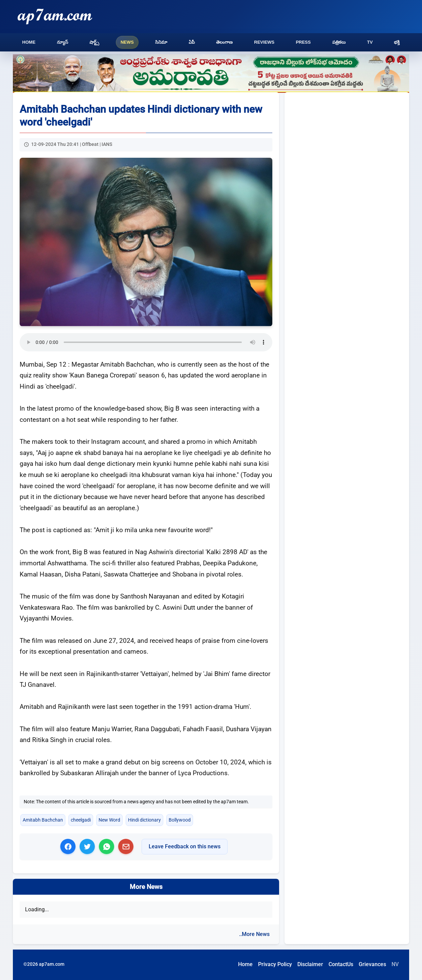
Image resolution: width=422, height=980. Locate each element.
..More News (254, 934)
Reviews (264, 42)
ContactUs (341, 964)
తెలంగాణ (224, 42)
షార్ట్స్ (94, 42)
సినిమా (161, 42)
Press (303, 42)
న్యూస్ (62, 42)
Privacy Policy (275, 964)
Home (29, 42)
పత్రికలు (339, 42)
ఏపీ (192, 42)
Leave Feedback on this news (185, 846)
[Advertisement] (347, 149)
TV (370, 42)
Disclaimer (310, 964)
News (127, 42)
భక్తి (397, 42)
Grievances (372, 964)
